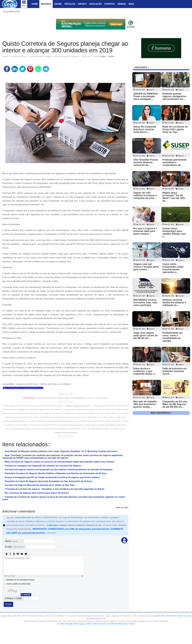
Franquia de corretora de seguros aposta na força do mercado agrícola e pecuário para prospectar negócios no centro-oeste (64, 498)
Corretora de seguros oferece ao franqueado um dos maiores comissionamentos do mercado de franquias (59, 469)
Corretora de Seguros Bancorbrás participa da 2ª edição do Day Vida (39, 485)
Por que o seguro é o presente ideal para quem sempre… (145, 231)
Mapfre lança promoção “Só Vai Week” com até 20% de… (174, 197)
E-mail (15, 547)
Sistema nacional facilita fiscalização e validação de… (174, 302)
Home (35, 4)
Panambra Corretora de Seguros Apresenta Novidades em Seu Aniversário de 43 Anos (48, 481)
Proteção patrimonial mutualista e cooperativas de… (174, 162)
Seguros (46, 4)
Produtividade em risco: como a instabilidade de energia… (172, 337)
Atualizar (27, 595)
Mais (131, 4)
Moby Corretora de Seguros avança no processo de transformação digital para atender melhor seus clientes (59, 462)
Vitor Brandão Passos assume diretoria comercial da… (146, 162)
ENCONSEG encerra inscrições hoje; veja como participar (145, 302)
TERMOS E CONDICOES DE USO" (66, 433)
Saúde (58, 4)
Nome (11, 541)
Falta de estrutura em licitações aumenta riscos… (175, 371)
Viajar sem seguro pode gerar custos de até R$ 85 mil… (145, 336)
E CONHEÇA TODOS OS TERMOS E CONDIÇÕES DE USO (74, 525)
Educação (96, 4)
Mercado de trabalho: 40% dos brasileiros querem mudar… (145, 404)
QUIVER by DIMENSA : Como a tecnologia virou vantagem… (146, 96)
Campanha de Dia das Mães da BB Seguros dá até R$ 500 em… (175, 404)
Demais (122, 4)
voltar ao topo (122, 507)
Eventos (110, 4)
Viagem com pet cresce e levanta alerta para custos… (146, 267)
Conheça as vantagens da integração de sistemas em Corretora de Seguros (43, 466)
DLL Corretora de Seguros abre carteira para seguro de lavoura (37, 493)
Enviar (8, 604)
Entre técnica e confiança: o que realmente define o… (145, 371)
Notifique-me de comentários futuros (21, 580)
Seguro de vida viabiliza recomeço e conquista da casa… (145, 195)
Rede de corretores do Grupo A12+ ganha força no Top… (175, 129)
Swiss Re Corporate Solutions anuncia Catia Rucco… (145, 129)
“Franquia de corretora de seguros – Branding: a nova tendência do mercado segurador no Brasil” (55, 489)
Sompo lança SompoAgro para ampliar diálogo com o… (174, 232)
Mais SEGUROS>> (161, 413)
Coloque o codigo (14, 598)
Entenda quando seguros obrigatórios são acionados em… (174, 96)
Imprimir (111, 56)
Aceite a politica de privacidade (18, 584)
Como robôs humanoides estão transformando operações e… (173, 268)
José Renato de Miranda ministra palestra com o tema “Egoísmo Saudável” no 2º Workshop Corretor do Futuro (61, 451)
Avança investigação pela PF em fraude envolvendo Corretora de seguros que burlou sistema (52, 477)
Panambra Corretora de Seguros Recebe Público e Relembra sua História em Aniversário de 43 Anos (56, 473)
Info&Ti (82, 4)
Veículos (70, 4)
